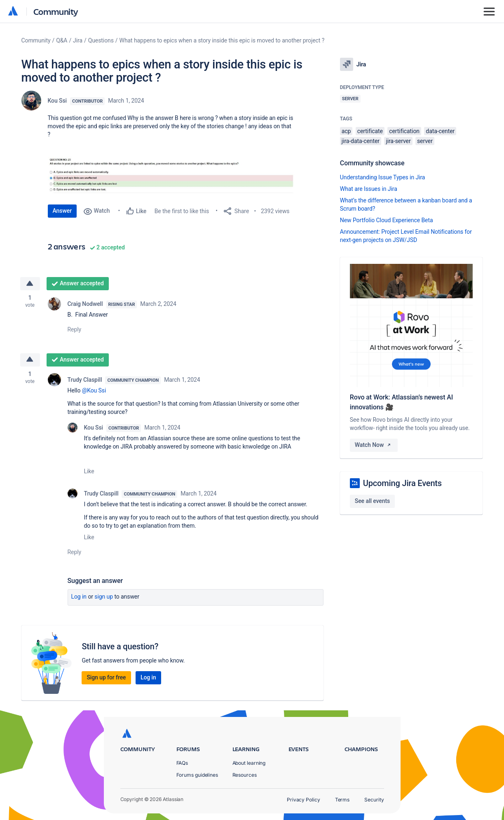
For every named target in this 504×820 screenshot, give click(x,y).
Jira (78, 40)
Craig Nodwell (85, 304)
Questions (101, 40)
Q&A (62, 40)
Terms (342, 800)
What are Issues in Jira (369, 189)
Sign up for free (106, 677)
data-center (440, 131)
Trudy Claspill (85, 380)
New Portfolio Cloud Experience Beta (387, 220)
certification (404, 131)
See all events (372, 501)
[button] (171, 176)
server (425, 141)
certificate (370, 131)
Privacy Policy (304, 800)
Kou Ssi (57, 101)
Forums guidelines (197, 775)
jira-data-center (361, 141)
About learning (249, 763)
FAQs (182, 763)
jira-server (398, 141)
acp (346, 131)
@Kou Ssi (94, 390)
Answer (62, 211)
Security (374, 800)
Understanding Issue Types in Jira (383, 177)
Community (56, 11)
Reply (75, 329)
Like (89, 471)
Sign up (104, 597)
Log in (79, 597)
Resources (245, 775)
